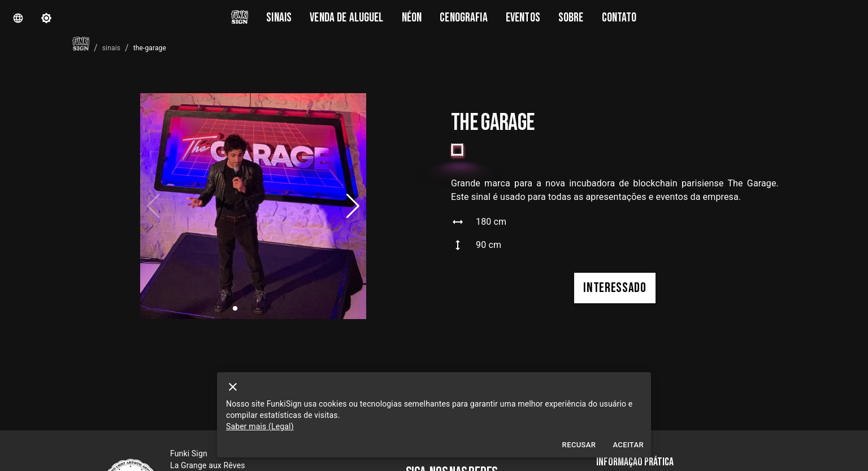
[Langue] (18, 18)
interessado (615, 288)
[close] (233, 387)
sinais (111, 48)
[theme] (46, 18)
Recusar (579, 445)
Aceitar (628, 445)
